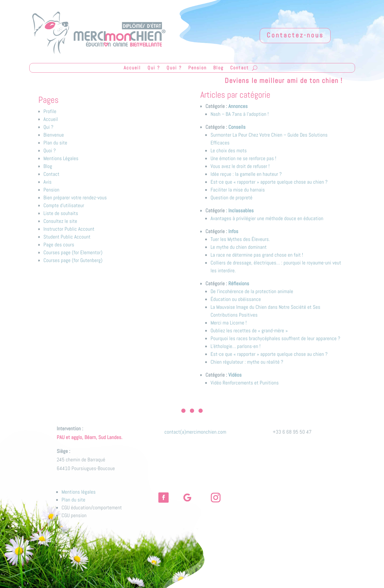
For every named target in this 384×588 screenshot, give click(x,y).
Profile (50, 111)
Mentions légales (79, 492)
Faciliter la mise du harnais (238, 190)
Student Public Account (67, 237)
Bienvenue (54, 135)
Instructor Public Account (69, 229)
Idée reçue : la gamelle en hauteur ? (246, 174)
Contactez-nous (295, 35)
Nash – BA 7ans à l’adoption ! (240, 114)
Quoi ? (174, 68)
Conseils (237, 127)
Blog (218, 68)
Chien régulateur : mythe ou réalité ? (247, 362)
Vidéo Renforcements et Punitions (245, 383)
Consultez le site (60, 221)
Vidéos (235, 375)
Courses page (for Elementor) (73, 252)
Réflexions (239, 283)
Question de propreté (232, 198)
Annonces (238, 106)
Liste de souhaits (61, 213)
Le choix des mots (229, 150)
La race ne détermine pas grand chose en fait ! (257, 255)
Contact (240, 68)
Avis (48, 182)
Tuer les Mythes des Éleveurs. (240, 239)
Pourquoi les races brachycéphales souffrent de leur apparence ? (275, 338)
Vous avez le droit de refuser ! (240, 166)
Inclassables (241, 210)
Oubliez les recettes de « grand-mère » (249, 330)
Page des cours (59, 245)
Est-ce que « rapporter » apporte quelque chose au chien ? (269, 182)
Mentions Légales (61, 158)
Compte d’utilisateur (64, 205)
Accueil (132, 68)
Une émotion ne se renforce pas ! (243, 158)
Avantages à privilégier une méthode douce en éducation (267, 218)
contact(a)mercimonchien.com (195, 432)
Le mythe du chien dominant (239, 247)
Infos (233, 231)
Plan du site (55, 143)
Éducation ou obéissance (236, 299)
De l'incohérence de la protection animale (252, 291)
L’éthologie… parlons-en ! (236, 346)
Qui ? (154, 68)
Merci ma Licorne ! (229, 323)
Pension (197, 68)
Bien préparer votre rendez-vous (75, 198)
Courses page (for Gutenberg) (73, 260)
